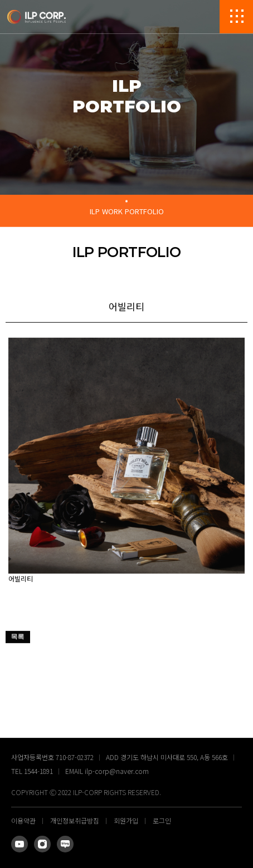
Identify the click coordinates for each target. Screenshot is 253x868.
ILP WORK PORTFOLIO (127, 211)
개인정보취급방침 (75, 820)
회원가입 (126, 820)
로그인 (162, 820)
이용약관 (23, 820)
